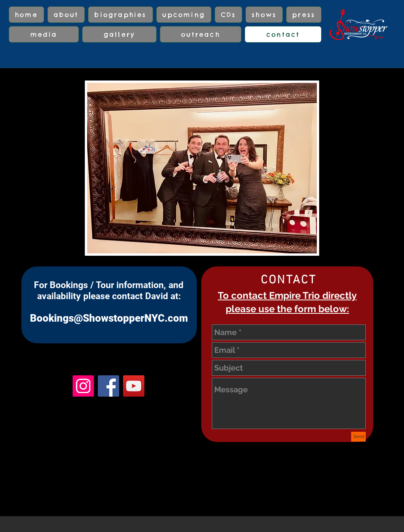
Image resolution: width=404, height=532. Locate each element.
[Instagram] (83, 386)
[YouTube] (134, 386)
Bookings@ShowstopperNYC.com (109, 318)
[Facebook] (108, 386)
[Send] (358, 437)
